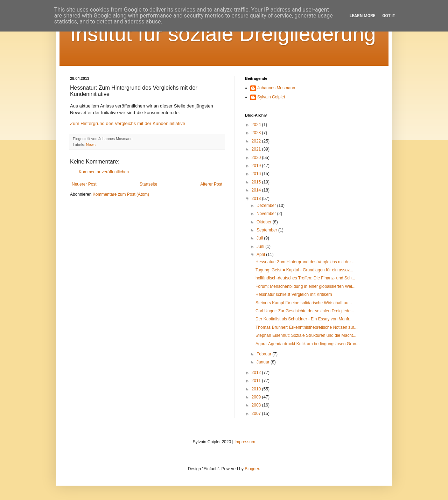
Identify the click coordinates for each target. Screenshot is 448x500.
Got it (389, 16)
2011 (257, 381)
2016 (257, 174)
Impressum (245, 442)
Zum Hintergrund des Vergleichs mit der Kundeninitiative (128, 123)
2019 (257, 166)
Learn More (363, 16)
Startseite (149, 184)
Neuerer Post (84, 184)
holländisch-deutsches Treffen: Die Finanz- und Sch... (305, 278)
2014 (257, 190)
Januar (264, 362)
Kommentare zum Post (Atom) (121, 194)
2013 (257, 199)
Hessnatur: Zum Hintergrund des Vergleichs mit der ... (306, 262)
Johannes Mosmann (276, 88)
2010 (257, 389)
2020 (257, 158)
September (267, 230)
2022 (257, 141)
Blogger (252, 469)
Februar (264, 354)
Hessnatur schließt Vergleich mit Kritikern (294, 294)
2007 (257, 414)
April (261, 255)
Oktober (265, 222)
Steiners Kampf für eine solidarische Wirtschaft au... (304, 303)
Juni (261, 246)
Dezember (267, 206)
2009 (257, 397)
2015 (257, 182)
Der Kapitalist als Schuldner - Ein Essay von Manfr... (304, 319)
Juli (260, 238)
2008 (257, 405)
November (267, 214)
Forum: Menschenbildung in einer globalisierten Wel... (306, 286)
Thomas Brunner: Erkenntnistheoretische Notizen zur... (306, 327)
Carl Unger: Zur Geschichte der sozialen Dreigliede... (305, 311)
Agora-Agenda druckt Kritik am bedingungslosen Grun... (308, 344)
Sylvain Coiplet (271, 97)
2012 (257, 373)
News (91, 145)
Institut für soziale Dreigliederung (223, 34)
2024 (257, 125)
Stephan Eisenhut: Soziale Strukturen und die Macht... (306, 335)
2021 (257, 149)
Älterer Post (211, 184)
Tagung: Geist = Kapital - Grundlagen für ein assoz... (304, 270)
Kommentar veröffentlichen (104, 172)
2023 (257, 133)
